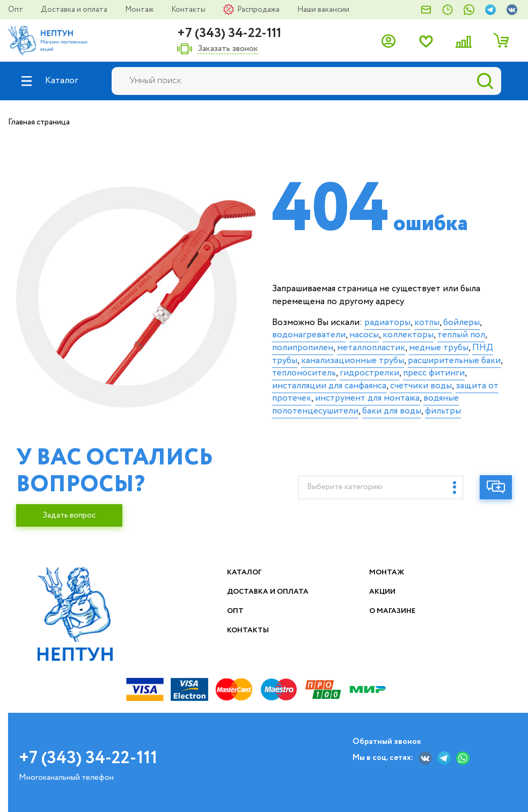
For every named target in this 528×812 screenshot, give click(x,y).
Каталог (245, 572)
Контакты (189, 10)
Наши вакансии (323, 10)
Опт (16, 10)
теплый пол (461, 335)
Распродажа (259, 10)
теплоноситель (304, 373)
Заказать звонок (228, 49)
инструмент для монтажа (367, 398)
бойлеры (461, 323)
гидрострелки (369, 373)
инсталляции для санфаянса (329, 386)
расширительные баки (454, 361)
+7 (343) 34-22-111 (229, 34)
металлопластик (371, 348)
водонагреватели (309, 335)
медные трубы (439, 348)
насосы (364, 335)
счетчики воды (421, 386)
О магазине (393, 611)
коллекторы (408, 335)
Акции (383, 592)
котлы (427, 323)
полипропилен (303, 348)
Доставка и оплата (75, 10)
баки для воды (392, 411)
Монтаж (140, 10)
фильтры (443, 411)
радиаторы (387, 323)
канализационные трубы (353, 361)
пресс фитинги (434, 373)
